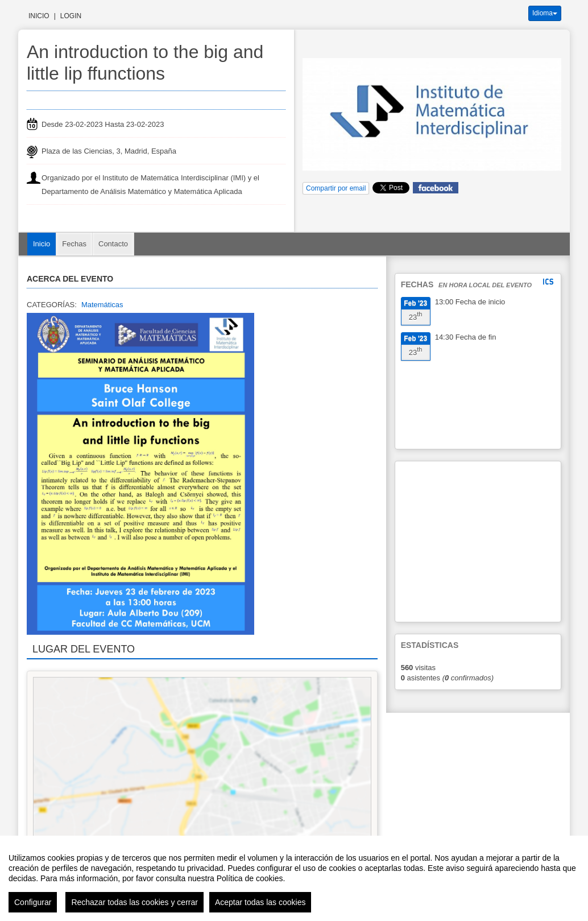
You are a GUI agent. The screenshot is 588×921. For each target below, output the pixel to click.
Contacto (113, 244)
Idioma (545, 13)
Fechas (74, 244)
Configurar (33, 902)
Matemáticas (102, 305)
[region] (294, 878)
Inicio (39, 16)
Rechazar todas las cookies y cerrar (134, 902)
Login (71, 16)
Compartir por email (336, 188)
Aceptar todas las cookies (260, 902)
